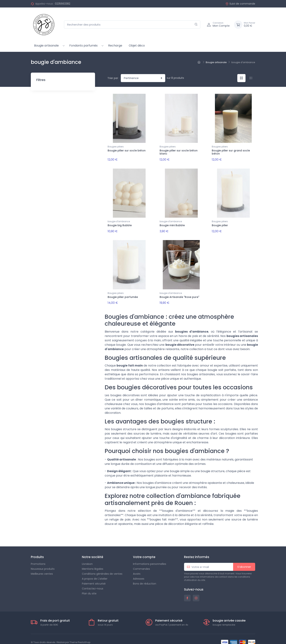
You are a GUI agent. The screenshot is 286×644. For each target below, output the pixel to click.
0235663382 (63, 4)
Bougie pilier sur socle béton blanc (179, 152)
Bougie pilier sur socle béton (127, 151)
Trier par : (113, 78)
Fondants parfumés (83, 46)
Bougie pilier (220, 223)
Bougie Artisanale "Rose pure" (179, 292)
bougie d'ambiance (119, 219)
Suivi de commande (240, 4)
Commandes (141, 562)
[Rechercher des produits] (132, 25)
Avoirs (137, 567)
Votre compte (144, 550)
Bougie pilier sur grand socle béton (231, 152)
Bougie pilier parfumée (123, 292)
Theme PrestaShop (80, 636)
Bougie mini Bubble (172, 223)
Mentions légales (93, 562)
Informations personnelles (150, 557)
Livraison (87, 557)
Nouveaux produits (43, 562)
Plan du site (89, 587)
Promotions (38, 557)
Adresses (139, 572)
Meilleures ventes (42, 567)
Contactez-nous (93, 582)
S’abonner (244, 560)
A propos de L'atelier (95, 572)
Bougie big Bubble (120, 223)
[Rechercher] (196, 25)
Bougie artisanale (46, 46)
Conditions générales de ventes (102, 567)
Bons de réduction (145, 577)
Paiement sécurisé (94, 577)
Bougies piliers (116, 147)
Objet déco (137, 46)
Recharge (115, 46)
